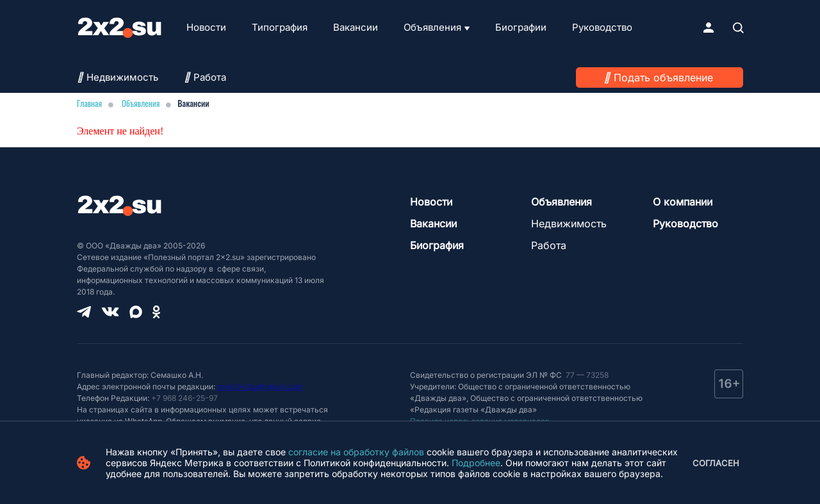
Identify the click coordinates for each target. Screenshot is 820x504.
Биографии (521, 27)
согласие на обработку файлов (356, 452)
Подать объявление (663, 77)
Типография (280, 27)
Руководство (602, 27)
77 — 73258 (586, 375)
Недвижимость (118, 77)
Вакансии (356, 27)
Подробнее (476, 463)
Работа (205, 77)
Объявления (432, 27)
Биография (437, 245)
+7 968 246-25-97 (184, 398)
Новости (206, 27)
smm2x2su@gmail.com (260, 386)
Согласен (716, 463)
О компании (683, 202)
